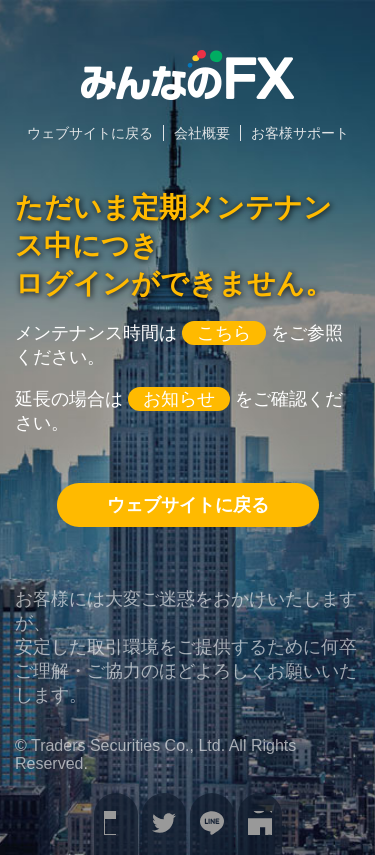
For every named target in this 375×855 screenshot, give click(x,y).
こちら (224, 333)
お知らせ (179, 399)
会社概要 (202, 133)
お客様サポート (300, 133)
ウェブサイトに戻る (90, 133)
